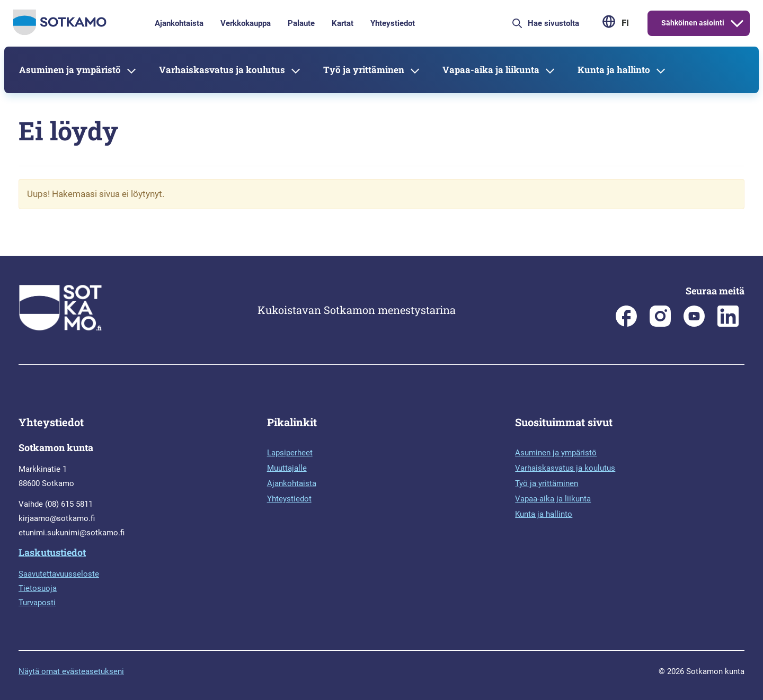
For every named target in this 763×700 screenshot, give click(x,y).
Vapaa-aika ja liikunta (491, 70)
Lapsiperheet (290, 453)
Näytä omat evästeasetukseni (71, 671)
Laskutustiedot (52, 552)
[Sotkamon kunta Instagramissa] (660, 324)
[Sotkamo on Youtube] (694, 324)
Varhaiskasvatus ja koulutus (222, 70)
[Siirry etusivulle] (60, 32)
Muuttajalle (287, 468)
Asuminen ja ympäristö (70, 70)
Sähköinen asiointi (693, 23)
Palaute (301, 23)
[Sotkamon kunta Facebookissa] (626, 324)
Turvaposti (37, 603)
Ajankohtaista (179, 23)
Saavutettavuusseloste (59, 574)
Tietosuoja (38, 588)
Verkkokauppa (246, 23)
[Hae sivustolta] (561, 23)
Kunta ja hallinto (614, 70)
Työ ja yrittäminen (364, 70)
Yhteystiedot (393, 23)
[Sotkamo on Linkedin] (728, 324)
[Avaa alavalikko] (737, 23)
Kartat (343, 23)
